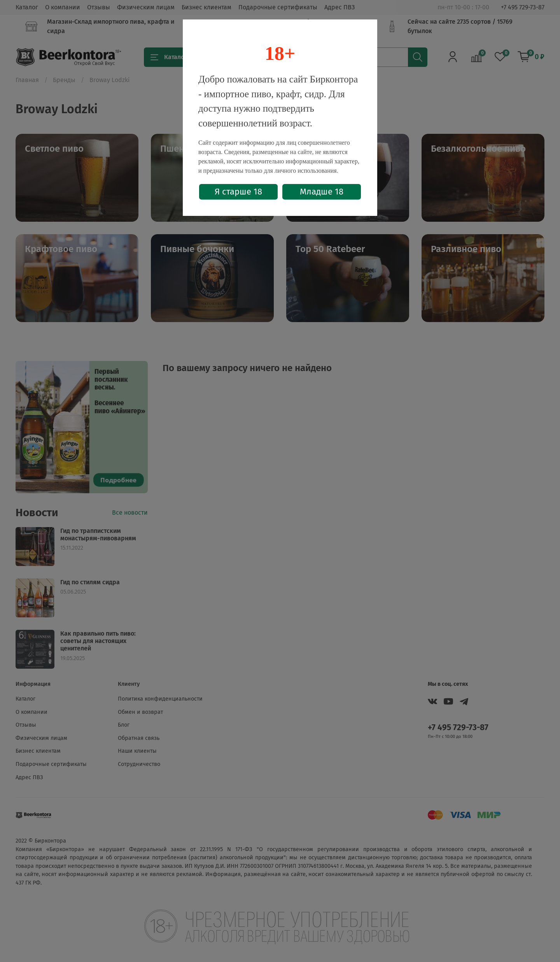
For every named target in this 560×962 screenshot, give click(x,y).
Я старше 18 (238, 192)
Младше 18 (322, 192)
